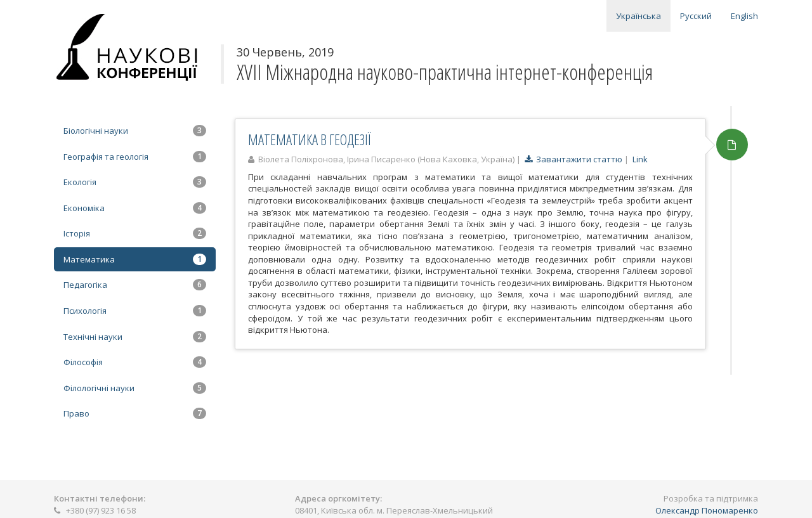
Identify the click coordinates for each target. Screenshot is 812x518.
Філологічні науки (135, 388)
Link (640, 159)
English (744, 16)
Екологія (135, 182)
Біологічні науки (135, 131)
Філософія (135, 362)
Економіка (135, 208)
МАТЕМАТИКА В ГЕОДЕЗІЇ (310, 139)
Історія (135, 233)
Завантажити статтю (573, 159)
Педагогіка (135, 285)
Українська (638, 16)
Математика (135, 259)
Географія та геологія (135, 157)
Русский (696, 16)
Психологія (135, 311)
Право (135, 413)
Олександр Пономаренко (707, 510)
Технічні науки (135, 337)
